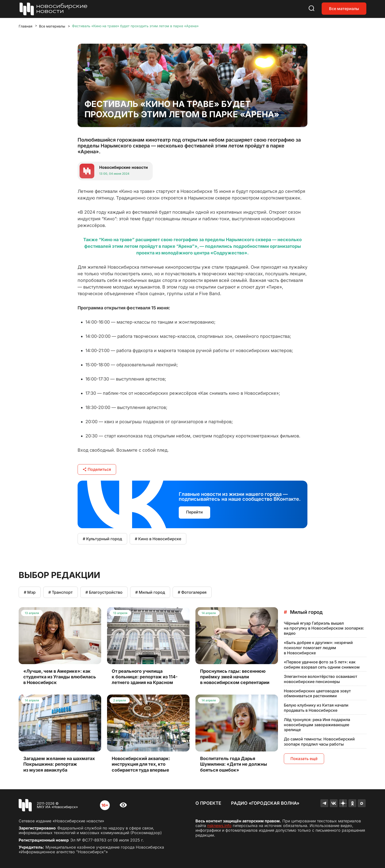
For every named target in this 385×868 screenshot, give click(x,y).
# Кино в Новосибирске (158, 539)
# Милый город (150, 592)
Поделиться (97, 469)
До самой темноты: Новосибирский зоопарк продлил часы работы (319, 742)
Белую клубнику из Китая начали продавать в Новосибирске (316, 708)
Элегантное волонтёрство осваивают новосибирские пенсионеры (321, 679)
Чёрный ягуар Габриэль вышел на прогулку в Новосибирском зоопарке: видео (324, 628)
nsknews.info (219, 826)
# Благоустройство (104, 592)
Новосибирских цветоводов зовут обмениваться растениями (317, 693)
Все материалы (344, 9)
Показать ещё (304, 759)
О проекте (208, 803)
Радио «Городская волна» (265, 803)
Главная (26, 26)
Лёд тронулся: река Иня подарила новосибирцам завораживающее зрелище (317, 725)
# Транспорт (61, 592)
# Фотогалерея (192, 592)
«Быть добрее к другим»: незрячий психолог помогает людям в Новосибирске (318, 648)
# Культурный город (102, 539)
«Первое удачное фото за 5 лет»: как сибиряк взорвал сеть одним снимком (322, 664)
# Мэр (30, 592)
